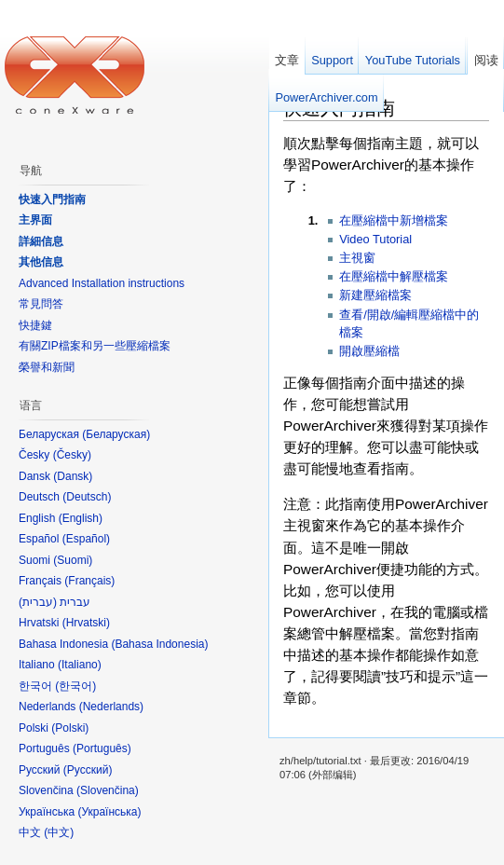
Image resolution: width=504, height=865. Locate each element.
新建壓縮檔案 (375, 295)
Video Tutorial (375, 239)
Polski (70, 728)
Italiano (80, 665)
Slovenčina (108, 790)
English (81, 518)
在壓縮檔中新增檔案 (394, 220)
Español (86, 539)
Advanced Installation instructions (102, 283)
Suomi (73, 560)
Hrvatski (86, 623)
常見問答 (41, 304)
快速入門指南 (52, 199)
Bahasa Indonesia (159, 644)
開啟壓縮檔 (369, 351)
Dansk (73, 476)
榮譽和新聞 (47, 367)
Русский (88, 770)
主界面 (35, 220)
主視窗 (357, 258)
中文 (59, 832)
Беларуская (116, 434)
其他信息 (41, 262)
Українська (109, 812)
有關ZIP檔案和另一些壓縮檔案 (95, 346)
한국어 (75, 686)
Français (89, 581)
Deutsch (87, 497)
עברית (38, 602)
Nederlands (111, 707)
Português (102, 748)
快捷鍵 (35, 325)
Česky (72, 455)
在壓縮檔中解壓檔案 (394, 276)
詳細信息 (41, 241)
